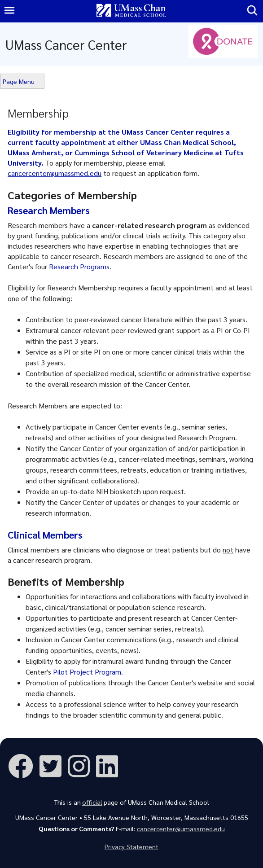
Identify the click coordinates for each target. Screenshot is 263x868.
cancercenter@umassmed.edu (55, 173)
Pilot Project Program (87, 672)
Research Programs (79, 266)
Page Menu (19, 81)
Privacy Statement (131, 846)
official (92, 802)
